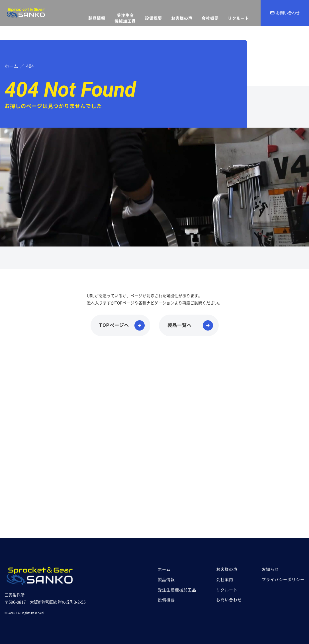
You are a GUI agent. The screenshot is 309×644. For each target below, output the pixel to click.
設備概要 (166, 600)
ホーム (164, 569)
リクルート (227, 590)
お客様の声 (227, 569)
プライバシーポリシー (283, 579)
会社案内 (225, 579)
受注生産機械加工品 (177, 590)
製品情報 (166, 579)
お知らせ (270, 569)
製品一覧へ (180, 325)
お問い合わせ (285, 13)
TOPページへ (114, 325)
